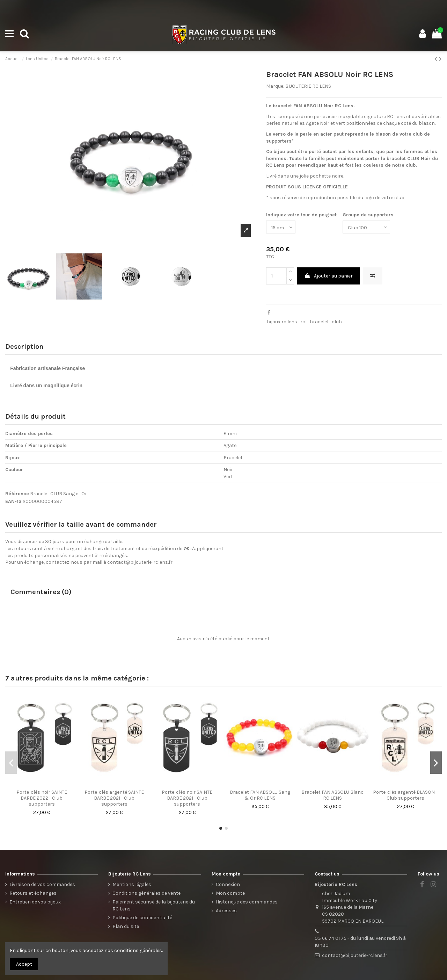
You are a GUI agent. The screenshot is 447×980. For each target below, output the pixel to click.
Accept (24, 964)
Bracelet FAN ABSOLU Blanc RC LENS (332, 795)
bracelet (319, 322)
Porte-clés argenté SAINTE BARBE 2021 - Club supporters (114, 798)
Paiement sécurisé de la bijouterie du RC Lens (154, 905)
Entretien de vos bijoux (35, 902)
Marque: (275, 86)
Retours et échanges (33, 893)
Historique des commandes (247, 902)
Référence (17, 494)
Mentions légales (132, 884)
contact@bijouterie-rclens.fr (140, 562)
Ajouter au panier (328, 276)
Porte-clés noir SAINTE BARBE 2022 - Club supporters (42, 798)
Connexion (228, 884)
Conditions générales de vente (146, 893)
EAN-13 (13, 501)
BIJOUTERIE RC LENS (308, 86)
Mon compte (230, 893)
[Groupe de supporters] (366, 227)
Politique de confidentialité (142, 918)
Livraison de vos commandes (42, 884)
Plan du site (126, 926)
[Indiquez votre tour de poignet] (281, 227)
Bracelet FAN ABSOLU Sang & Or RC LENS (260, 795)
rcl (303, 322)
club (337, 322)
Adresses (226, 911)
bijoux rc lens (282, 322)
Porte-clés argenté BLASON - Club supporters (405, 795)
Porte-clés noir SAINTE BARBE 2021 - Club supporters (187, 798)
